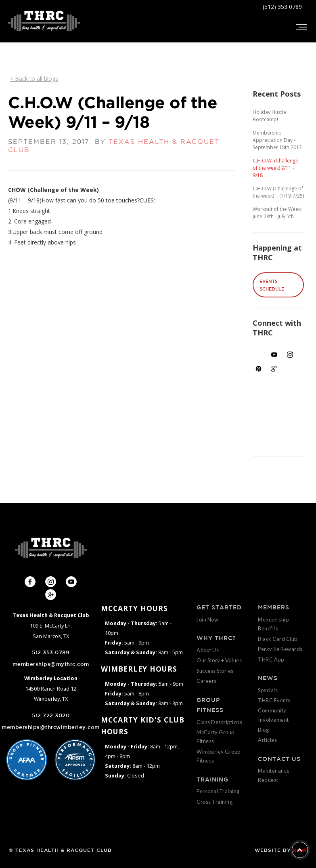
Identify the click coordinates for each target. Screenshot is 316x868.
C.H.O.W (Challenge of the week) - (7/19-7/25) (278, 192)
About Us (208, 650)
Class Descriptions (219, 722)
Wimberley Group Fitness (219, 756)
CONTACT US (279, 759)
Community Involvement (273, 715)
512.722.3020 (51, 715)
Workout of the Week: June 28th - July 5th (277, 213)
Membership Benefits (273, 624)
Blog (263, 730)
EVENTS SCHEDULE (272, 285)
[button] (301, 27)
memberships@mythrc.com (51, 664)
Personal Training (218, 791)
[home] (44, 21)
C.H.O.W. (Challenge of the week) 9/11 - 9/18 (275, 168)
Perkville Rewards (280, 649)
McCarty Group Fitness (216, 737)
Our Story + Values (219, 660)
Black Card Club (278, 639)
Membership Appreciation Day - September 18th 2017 (277, 140)
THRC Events (274, 700)
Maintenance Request (274, 775)
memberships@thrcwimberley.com (51, 727)
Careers (207, 681)
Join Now (207, 619)
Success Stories (215, 671)
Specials (268, 690)
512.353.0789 (51, 652)
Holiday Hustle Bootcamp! (269, 116)
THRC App (271, 659)
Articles (267, 740)
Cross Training (215, 802)
